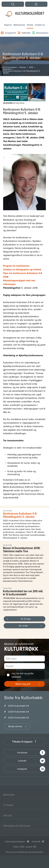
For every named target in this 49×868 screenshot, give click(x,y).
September (7, 69)
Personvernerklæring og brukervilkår (24, 852)
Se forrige (26, 619)
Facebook (22, 753)
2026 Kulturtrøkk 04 (18, 706)
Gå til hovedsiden (10, 67)
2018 (31, 67)
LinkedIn (22, 761)
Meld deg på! (23, 684)
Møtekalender (19, 25)
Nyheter (30, 25)
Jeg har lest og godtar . (23, 675)
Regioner (8, 25)
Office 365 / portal (23, 847)
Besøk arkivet (15, 726)
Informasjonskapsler (15, 841)
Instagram (22, 769)
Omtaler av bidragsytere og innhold (22, 269)
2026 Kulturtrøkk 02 (18, 718)
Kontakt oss (40, 25)
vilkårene (16, 677)
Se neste (23, 626)
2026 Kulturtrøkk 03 (18, 712)
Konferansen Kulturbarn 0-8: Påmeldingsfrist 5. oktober (21, 72)
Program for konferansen (16, 266)
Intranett (36, 841)
